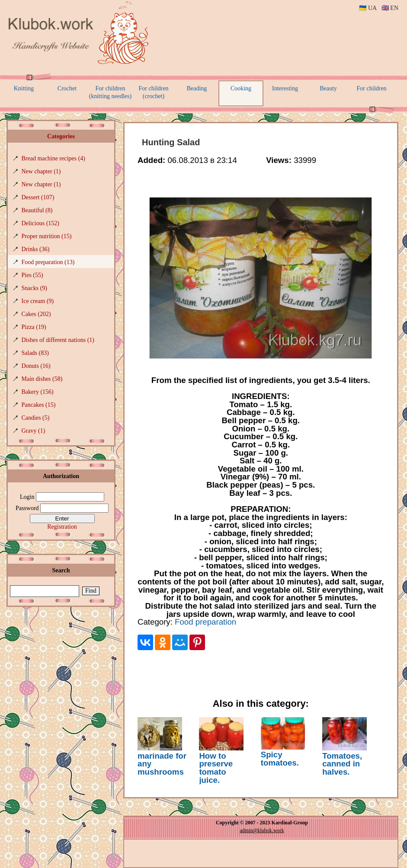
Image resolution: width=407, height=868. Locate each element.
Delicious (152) (40, 223)
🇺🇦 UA (368, 8)
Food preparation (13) (48, 262)
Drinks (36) (36, 249)
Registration (62, 527)
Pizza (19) (34, 327)
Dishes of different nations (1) (58, 340)
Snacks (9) (35, 288)
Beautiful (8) (37, 210)
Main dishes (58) (42, 379)
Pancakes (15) (39, 405)
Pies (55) (32, 275)
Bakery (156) (38, 392)
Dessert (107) (38, 197)
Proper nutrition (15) (47, 236)
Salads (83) (35, 353)
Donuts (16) (36, 366)
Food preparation (205, 622)
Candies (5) (36, 418)
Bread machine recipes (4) (53, 158)
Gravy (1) (34, 431)
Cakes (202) (36, 314)
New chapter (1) (41, 171)
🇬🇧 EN (390, 8)
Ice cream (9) (38, 301)
